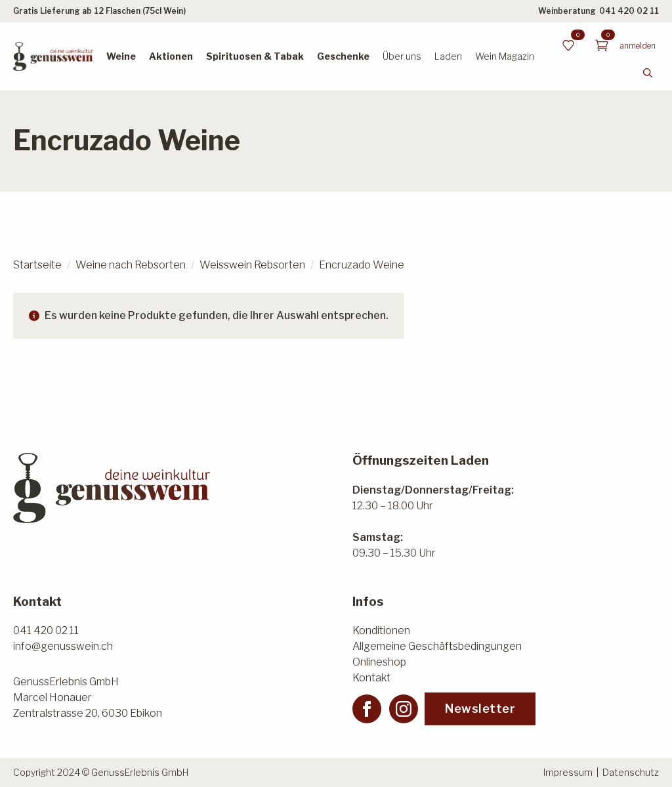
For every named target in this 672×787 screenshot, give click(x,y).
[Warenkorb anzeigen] (602, 45)
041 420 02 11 (629, 11)
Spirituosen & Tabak (255, 56)
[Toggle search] (648, 73)
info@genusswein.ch (63, 646)
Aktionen (171, 56)
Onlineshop (379, 662)
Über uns (402, 56)
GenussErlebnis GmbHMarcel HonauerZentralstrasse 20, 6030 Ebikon (88, 697)
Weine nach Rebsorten (131, 265)
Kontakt (371, 678)
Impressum (568, 772)
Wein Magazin (505, 56)
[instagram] (404, 709)
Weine (121, 56)
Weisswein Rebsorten (252, 265)
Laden (448, 56)
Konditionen (381, 630)
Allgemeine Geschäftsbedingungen (437, 646)
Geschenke (343, 56)
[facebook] (367, 709)
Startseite (37, 265)
